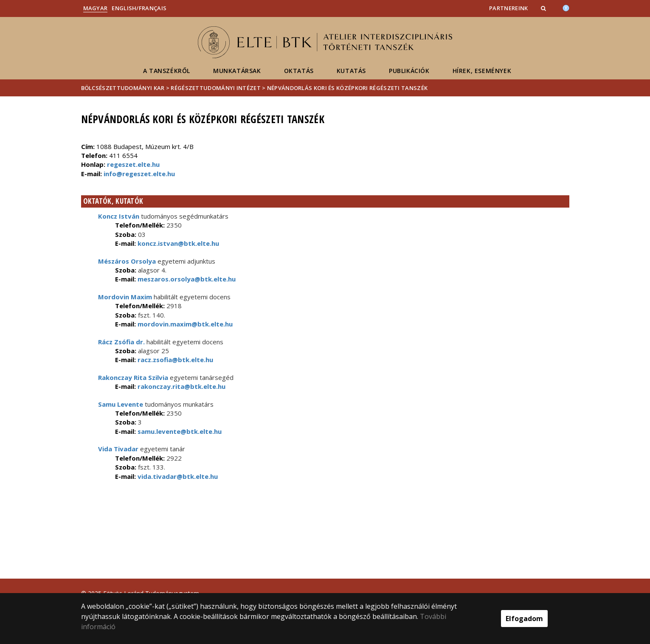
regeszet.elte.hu (133, 164)
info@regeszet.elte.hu (139, 174)
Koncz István (119, 216)
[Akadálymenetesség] (566, 7)
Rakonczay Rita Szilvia (133, 377)
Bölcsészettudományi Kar (123, 88)
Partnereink (508, 8)
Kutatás (351, 71)
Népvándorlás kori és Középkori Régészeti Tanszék (347, 88)
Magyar (96, 8)
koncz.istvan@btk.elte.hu (177, 243)
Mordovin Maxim (125, 297)
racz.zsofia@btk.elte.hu (174, 360)
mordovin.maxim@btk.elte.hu (184, 324)
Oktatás (299, 71)
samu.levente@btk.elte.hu (179, 431)
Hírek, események (482, 71)
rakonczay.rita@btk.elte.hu (181, 386)
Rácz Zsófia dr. (121, 342)
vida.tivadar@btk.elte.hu (177, 476)
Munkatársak (237, 71)
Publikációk (409, 71)
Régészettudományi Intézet (216, 88)
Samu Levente (121, 404)
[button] (544, 8)
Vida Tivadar (118, 449)
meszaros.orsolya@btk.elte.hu (186, 279)
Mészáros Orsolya (127, 261)
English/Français (139, 8)
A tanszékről (167, 71)
